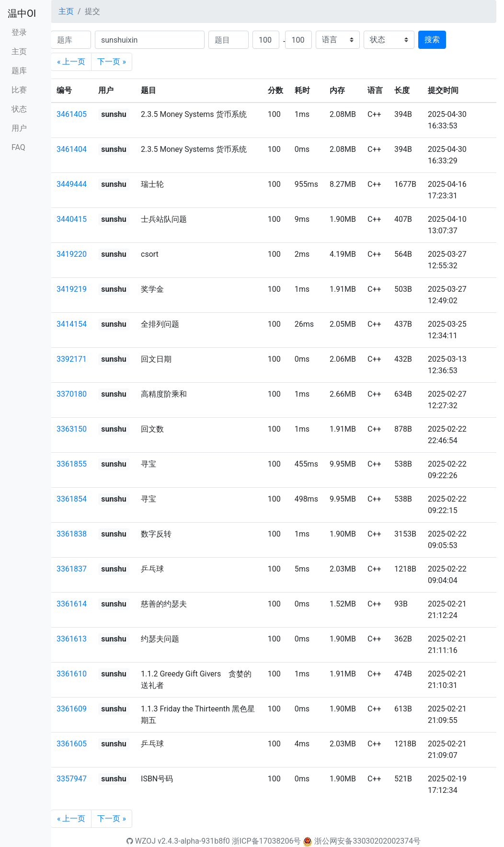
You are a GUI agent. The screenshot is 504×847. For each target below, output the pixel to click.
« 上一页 (71, 62)
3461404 (72, 149)
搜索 (432, 40)
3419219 (72, 289)
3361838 (72, 534)
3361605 (72, 744)
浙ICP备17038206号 (267, 841)
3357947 (72, 779)
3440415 (72, 219)
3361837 (72, 569)
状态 (19, 109)
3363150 (72, 429)
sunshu (114, 114)
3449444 (72, 184)
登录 (19, 32)
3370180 (72, 394)
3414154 (72, 324)
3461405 (72, 114)
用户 (19, 128)
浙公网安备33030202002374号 (367, 841)
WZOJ (141, 841)
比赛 (19, 90)
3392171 (72, 359)
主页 (19, 52)
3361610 (72, 674)
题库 (19, 71)
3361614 (72, 604)
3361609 (72, 709)
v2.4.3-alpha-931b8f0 (194, 841)
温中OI (22, 13)
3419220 (72, 254)
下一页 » (111, 62)
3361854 (72, 499)
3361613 (72, 639)
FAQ (18, 147)
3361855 (72, 464)
